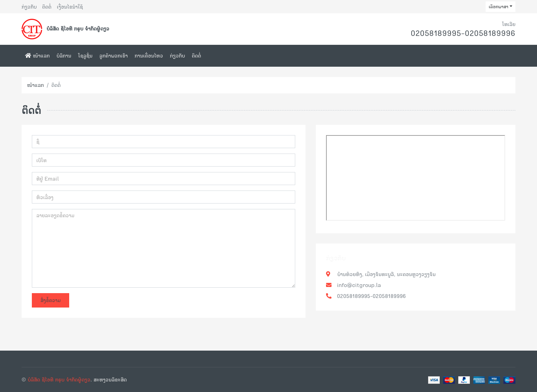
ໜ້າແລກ (37, 56)
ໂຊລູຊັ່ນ (85, 56)
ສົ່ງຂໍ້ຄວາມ (51, 300)
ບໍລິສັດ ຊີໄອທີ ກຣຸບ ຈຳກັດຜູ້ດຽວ (59, 380)
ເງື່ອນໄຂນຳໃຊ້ (70, 7)
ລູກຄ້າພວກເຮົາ (114, 56)
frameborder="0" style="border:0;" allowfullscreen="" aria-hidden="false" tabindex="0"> (416, 178)
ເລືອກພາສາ (498, 6)
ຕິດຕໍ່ (47, 7)
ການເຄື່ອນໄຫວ (149, 56)
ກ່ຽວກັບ (29, 7)
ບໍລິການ (64, 56)
